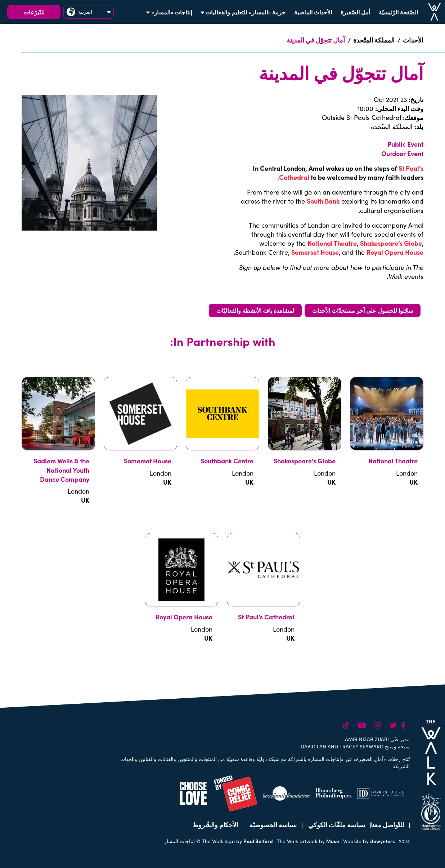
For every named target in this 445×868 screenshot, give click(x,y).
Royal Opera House (395, 252)
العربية (89, 12)
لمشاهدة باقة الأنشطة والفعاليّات (255, 310)
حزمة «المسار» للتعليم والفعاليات (243, 12)
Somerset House (315, 252)
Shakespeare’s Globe (391, 243)
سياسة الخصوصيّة (273, 825)
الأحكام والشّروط (215, 825)
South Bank (323, 201)
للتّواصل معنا (387, 825)
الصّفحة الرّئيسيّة (398, 12)
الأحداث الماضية (313, 12)
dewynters (383, 841)
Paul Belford (258, 841)
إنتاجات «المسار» (169, 12)
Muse (333, 841)
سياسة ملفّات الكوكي (337, 825)
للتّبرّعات (34, 12)
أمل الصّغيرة (355, 12)
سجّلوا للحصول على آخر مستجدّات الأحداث (363, 310)
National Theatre (332, 243)
